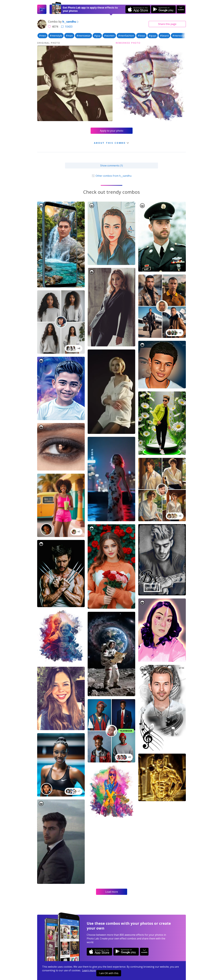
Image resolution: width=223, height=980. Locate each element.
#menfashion (126, 36)
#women (109, 36)
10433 (67, 26)
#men (43, 36)
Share (167, 24)
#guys (153, 36)
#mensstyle (179, 36)
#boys (141, 36)
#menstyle (56, 36)
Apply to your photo (112, 131)
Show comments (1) (111, 166)
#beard (164, 36)
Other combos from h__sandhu (111, 176)
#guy (97, 36)
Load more (112, 892)
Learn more (89, 970)
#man (69, 36)
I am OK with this (109, 973)
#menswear (83, 36)
